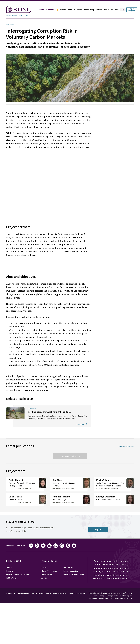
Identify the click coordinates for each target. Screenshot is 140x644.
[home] (15, 10)
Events (60, 10)
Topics (9, 560)
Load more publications (70, 446)
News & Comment (72, 10)
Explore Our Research (15, 15)
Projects (29, 15)
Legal (58, 585)
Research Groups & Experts (19, 567)
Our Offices (114, 10)
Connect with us (17, 538)
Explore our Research (43, 10)
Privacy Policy (25, 585)
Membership (87, 10)
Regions (10, 563)
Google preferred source (77, 567)
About (105, 10)
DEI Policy (67, 585)
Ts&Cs (52, 585)
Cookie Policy (12, 585)
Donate (98, 10)
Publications (12, 570)
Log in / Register (132, 10)
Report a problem (73, 563)
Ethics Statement (40, 585)
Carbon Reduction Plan (82, 585)
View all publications (125, 436)
